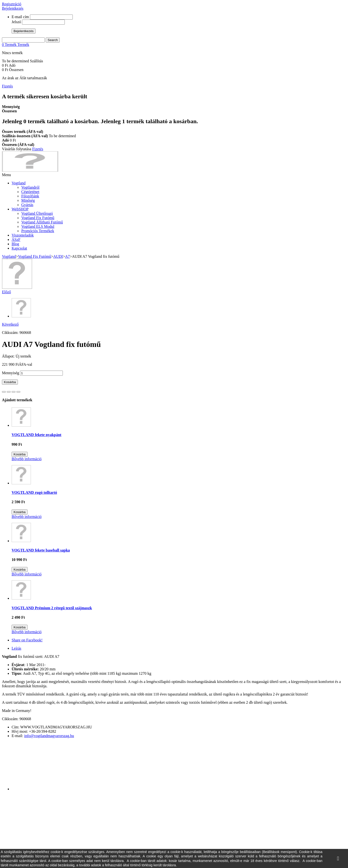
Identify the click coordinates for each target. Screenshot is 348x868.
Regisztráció (12, 4)
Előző (6, 292)
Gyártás (27, 205)
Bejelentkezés (13, 8)
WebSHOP (20, 209)
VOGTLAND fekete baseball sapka (41, 550)
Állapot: (9, 356)
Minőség (28, 200)
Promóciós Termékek (38, 231)
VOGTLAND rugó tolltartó (34, 492)
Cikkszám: (11, 333)
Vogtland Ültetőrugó (37, 213)
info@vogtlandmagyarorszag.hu (49, 736)
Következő (10, 324)
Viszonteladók (23, 235)
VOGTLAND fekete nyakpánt (36, 435)
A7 (67, 256)
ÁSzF (16, 240)
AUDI (58, 256)
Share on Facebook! (27, 640)
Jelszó (16, 22)
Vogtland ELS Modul (38, 226)
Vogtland (18, 183)
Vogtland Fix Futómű (38, 218)
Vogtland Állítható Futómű (42, 222)
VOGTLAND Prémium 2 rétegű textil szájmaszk (52, 608)
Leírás (16, 648)
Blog (15, 244)
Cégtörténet (30, 192)
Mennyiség (11, 373)
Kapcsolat (19, 248)
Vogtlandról (30, 187)
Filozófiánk (30, 196)
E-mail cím (20, 17)
